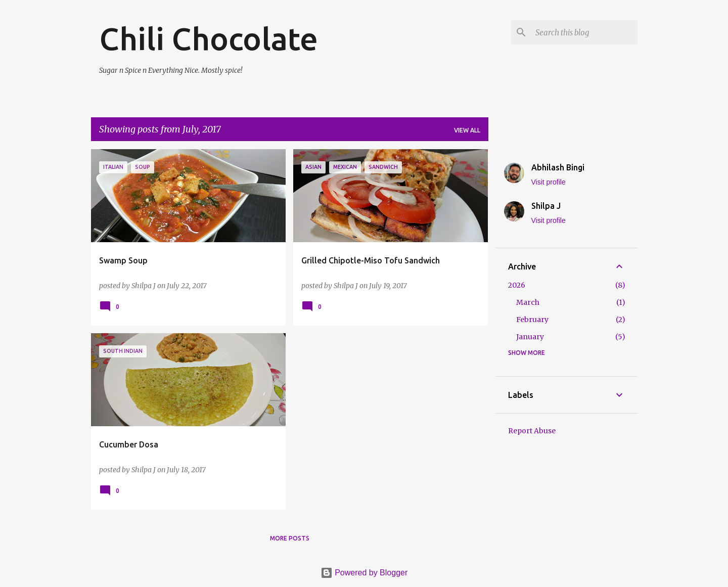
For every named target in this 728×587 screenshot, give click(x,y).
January (530, 337)
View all (467, 130)
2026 (517, 285)
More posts (290, 538)
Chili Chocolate (209, 38)
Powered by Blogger (364, 573)
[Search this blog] (584, 32)
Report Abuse (532, 431)
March (528, 302)
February (532, 320)
